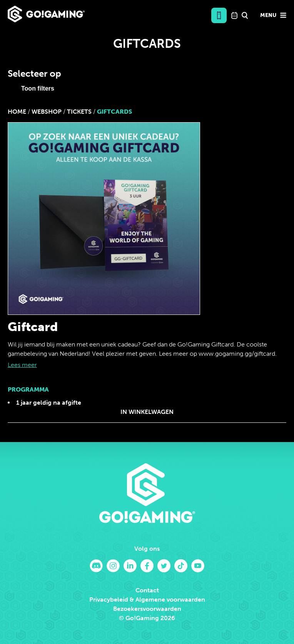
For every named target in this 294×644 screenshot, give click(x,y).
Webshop (47, 112)
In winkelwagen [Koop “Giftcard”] (147, 412)
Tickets (79, 112)
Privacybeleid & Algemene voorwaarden (147, 599)
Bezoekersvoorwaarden (147, 609)
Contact (147, 590)
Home (17, 112)
